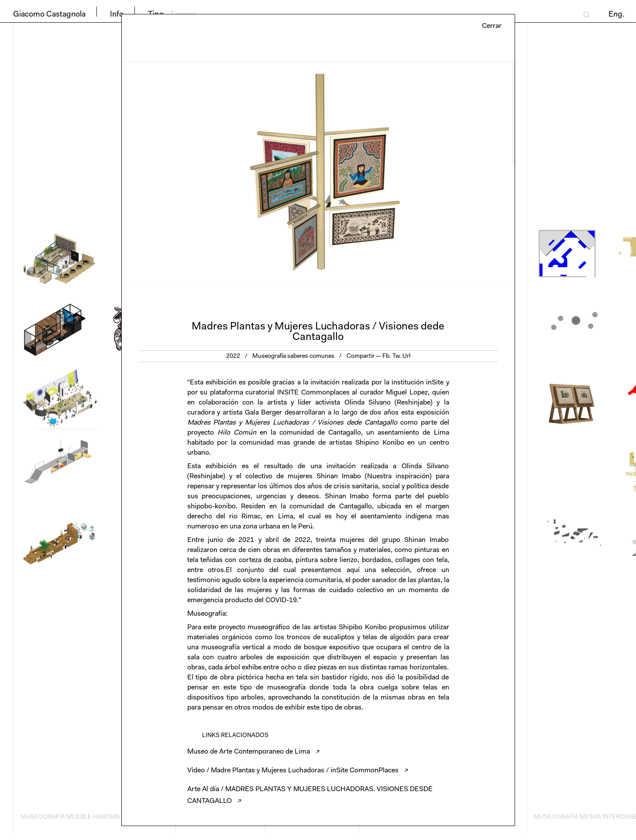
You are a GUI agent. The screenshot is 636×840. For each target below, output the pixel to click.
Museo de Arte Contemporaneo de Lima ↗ (254, 752)
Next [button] (416, 172)
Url (406, 357)
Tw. (397, 357)
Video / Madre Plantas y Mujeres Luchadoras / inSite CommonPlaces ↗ (298, 771)
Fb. (387, 357)
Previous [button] (220, 172)
